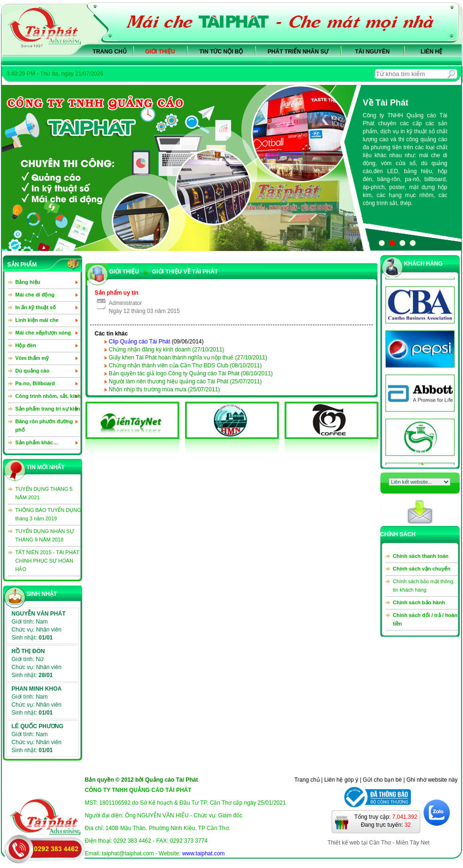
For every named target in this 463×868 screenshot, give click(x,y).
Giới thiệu (160, 52)
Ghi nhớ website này (432, 780)
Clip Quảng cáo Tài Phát (140, 342)
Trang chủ (109, 52)
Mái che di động (35, 295)
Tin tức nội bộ (221, 52)
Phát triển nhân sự (298, 52)
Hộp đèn (26, 345)
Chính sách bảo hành (419, 602)
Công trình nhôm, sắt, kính (48, 396)
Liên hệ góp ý (341, 780)
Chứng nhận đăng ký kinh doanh (167, 350)
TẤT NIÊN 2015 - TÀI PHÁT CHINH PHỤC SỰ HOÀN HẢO (47, 561)
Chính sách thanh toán (421, 556)
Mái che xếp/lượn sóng (43, 333)
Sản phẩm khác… (37, 442)
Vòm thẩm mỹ (32, 358)
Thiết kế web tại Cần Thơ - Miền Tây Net (379, 843)
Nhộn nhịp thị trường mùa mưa (165, 389)
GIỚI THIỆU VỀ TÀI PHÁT (181, 272)
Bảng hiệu (28, 282)
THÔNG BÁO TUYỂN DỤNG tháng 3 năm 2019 (48, 514)
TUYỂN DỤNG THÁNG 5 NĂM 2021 (44, 493)
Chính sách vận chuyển (422, 569)
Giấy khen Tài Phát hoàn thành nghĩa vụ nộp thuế (188, 358)
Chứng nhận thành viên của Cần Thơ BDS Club (185, 365)
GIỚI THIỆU (124, 272)
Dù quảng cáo (33, 371)
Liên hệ (432, 52)
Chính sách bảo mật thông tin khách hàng (423, 586)
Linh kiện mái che (37, 320)
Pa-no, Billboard (35, 383)
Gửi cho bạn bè (382, 780)
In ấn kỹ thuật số (36, 307)
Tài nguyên (372, 52)
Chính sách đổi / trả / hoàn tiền (425, 619)
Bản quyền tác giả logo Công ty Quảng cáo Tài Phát (191, 373)
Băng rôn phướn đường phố (44, 426)
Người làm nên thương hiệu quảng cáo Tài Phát (185, 381)
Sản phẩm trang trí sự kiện (48, 409)
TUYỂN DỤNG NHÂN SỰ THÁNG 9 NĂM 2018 (45, 535)
